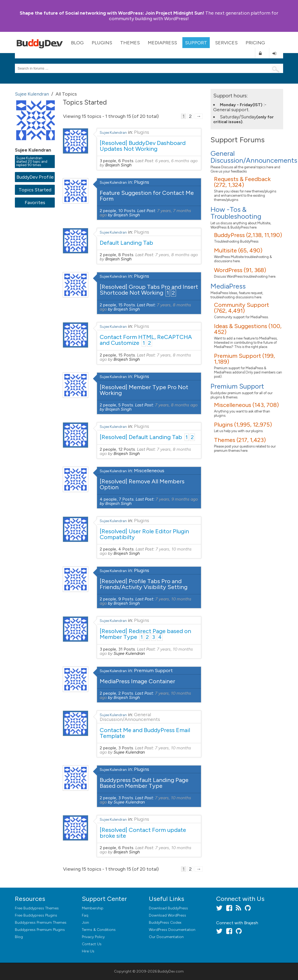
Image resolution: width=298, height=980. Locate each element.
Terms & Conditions (99, 930)
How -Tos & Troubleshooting (236, 213)
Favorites (35, 203)
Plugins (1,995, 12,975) (243, 425)
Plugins (102, 43)
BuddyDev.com (171, 971)
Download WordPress (167, 915)
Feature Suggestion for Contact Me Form (147, 196)
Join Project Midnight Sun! (112, 13)
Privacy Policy (93, 937)
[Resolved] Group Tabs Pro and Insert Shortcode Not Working (149, 290)
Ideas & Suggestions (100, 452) (248, 329)
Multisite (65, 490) (238, 250)
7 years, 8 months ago (177, 255)
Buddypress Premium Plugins (40, 930)
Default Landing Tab (126, 243)
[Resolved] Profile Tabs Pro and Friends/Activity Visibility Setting (144, 584)
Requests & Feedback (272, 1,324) (242, 182)
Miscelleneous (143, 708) (246, 405)
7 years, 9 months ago (177, 499)
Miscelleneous (149, 471)
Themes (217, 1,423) (240, 440)
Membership (93, 908)
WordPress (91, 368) (240, 270)
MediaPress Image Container (137, 681)
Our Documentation (166, 937)
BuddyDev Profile (35, 177)
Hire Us (88, 951)
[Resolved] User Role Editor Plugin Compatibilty (144, 534)
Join (85, 923)
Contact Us (92, 944)
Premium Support (153, 670)
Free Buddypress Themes (37, 908)
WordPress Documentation (172, 930)
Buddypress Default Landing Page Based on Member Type (144, 783)
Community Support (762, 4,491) (242, 308)
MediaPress (162, 43)
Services (226, 43)
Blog (77, 43)
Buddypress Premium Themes (41, 923)
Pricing (255, 43)
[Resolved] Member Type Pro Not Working (144, 390)
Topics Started (35, 190)
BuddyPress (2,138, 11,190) (248, 235)
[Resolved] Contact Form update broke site (143, 833)
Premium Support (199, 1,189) (244, 359)
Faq (85, 915)
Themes (130, 43)
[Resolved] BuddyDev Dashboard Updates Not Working (143, 146)
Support (196, 43)
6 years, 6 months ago (176, 161)
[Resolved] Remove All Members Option (142, 484)
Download (168, 908)
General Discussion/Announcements (130, 717)
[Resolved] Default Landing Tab (141, 437)
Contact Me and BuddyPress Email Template (145, 733)
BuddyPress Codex (165, 923)
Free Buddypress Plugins (36, 915)
